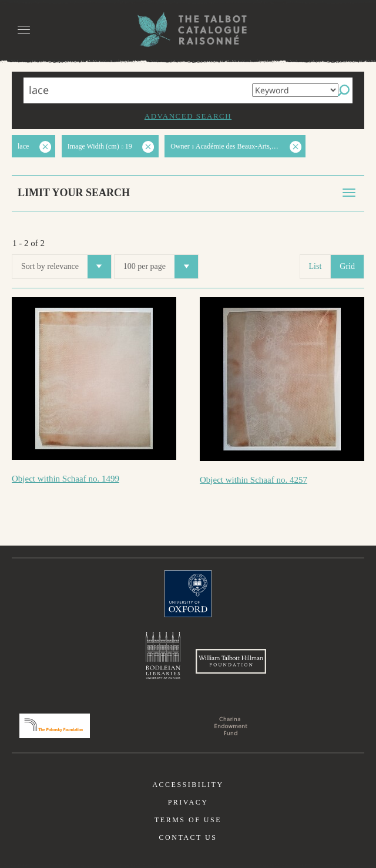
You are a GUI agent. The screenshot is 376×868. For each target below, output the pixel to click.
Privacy (188, 802)
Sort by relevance (66, 267)
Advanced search (188, 116)
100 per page (161, 267)
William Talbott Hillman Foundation (231, 661)
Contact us (188, 837)
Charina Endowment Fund (231, 726)
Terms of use (188, 820)
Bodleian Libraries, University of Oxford (163, 655)
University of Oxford (188, 594)
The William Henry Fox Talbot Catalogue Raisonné (188, 30)
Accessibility (188, 785)
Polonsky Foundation (55, 726)
